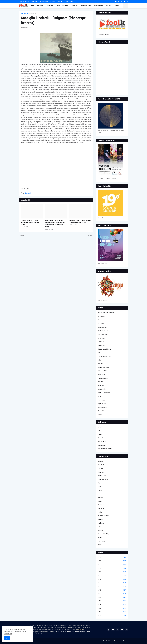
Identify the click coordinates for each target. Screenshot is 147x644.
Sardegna (101, 523)
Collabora (52, 1)
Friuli (99, 483)
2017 (112, 583)
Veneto (100, 545)
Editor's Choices (43, 1)
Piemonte (101, 508)
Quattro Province (103, 516)
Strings (100, 396)
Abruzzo (100, 461)
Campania (33, 13)
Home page (24, 13)
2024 (112, 608)
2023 (112, 605)
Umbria (100, 538)
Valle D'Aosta (102, 541)
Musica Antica (102, 371)
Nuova (22, 236)
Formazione (101, 345)
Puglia (100, 512)
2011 (112, 561)
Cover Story (101, 338)
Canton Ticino (102, 476)
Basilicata (101, 465)
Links (72, 1)
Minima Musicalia (103, 367)
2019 (112, 590)
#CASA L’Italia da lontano (106, 313)
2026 (112, 616)
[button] (121, 6)
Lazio (99, 487)
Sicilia (99, 527)
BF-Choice (101, 324)
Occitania (101, 505)
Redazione (34, 1)
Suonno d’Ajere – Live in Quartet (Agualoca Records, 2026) (80, 221)
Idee (99, 353)
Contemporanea (103, 331)
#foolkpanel (101, 316)
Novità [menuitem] (75, 6)
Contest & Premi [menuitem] (63, 6)
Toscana (100, 530)
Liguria (100, 490)
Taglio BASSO (102, 404)
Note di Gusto (102, 374)
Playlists (100, 382)
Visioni (100, 415)
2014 (112, 572)
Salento (100, 519)
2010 (112, 557)
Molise (100, 501)
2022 (112, 601)
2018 (112, 586)
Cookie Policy (107, 641)
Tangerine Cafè (102, 407)
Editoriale (101, 342)
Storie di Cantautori (104, 393)
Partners (66, 1)
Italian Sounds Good (104, 356)
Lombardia (101, 494)
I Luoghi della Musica (104, 349)
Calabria (100, 468)
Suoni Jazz (101, 400)
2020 (112, 594)
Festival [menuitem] (40, 6)
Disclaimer (117, 641)
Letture (100, 360)
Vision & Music (102, 411)
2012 (112, 565)
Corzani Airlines (103, 334)
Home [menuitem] (33, 6)
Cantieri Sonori (102, 327)
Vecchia (90, 236)
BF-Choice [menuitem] (109, 6)
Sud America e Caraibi (105, 449)
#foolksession (102, 320)
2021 (112, 597)
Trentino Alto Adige (104, 534)
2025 (112, 612)
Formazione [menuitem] (98, 6)
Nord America (102, 441)
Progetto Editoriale (24, 1)
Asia (99, 431)
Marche (100, 497)
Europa (100, 434)
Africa (100, 427)
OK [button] (7, 638)
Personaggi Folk (103, 378)
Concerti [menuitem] (50, 6)
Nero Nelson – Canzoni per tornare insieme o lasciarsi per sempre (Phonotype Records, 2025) (55, 223)
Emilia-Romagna (103, 479)
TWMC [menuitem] (117, 6)
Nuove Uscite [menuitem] (85, 6)
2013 (112, 568)
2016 (112, 579)
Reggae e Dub (102, 389)
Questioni (101, 385)
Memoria (101, 364)
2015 (112, 576)
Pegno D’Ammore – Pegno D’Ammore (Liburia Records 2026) (30, 222)
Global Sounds (102, 438)
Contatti (59, 1)
